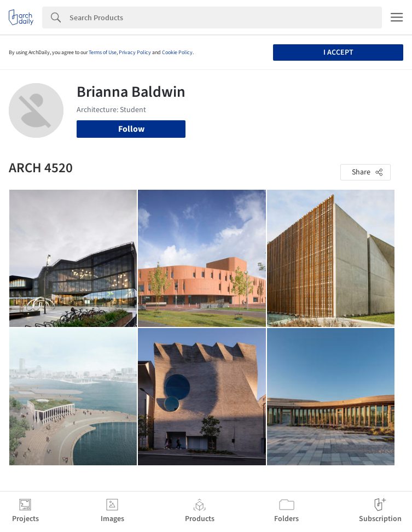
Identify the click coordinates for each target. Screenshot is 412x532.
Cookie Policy (177, 52)
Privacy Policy (135, 52)
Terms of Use (103, 52)
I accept (338, 52)
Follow (131, 129)
